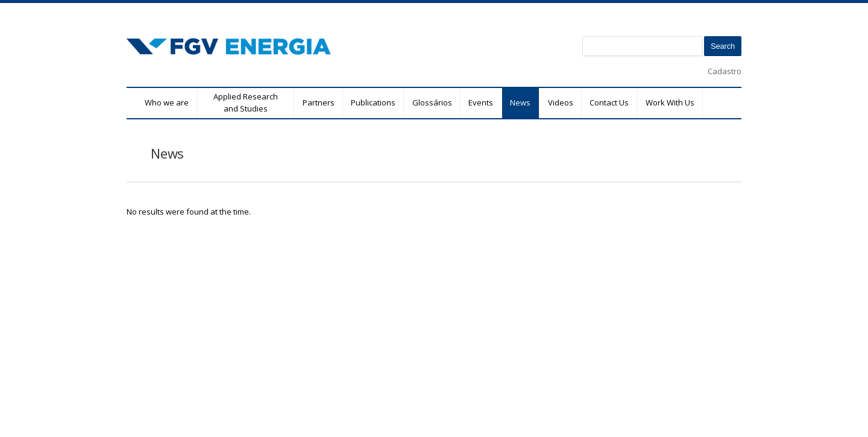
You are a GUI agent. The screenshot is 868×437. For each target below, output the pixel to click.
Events (481, 102)
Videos (561, 102)
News (520, 102)
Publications (373, 102)
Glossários (432, 102)
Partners (319, 102)
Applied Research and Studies (246, 102)
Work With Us (670, 102)
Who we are (167, 102)
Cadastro (725, 71)
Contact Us (609, 102)
